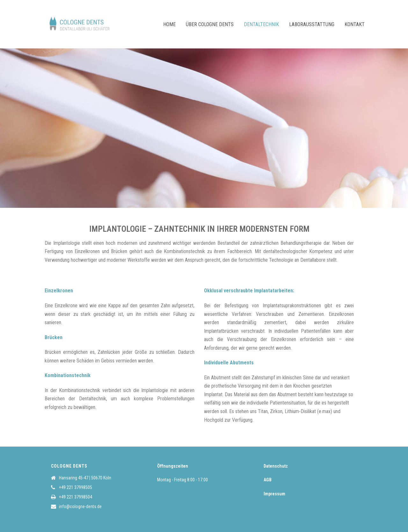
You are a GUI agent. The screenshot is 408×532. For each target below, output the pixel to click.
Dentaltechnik (261, 24)
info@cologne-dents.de (80, 506)
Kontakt (355, 24)
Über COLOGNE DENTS (210, 24)
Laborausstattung (312, 24)
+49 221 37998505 (76, 487)
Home (169, 24)
